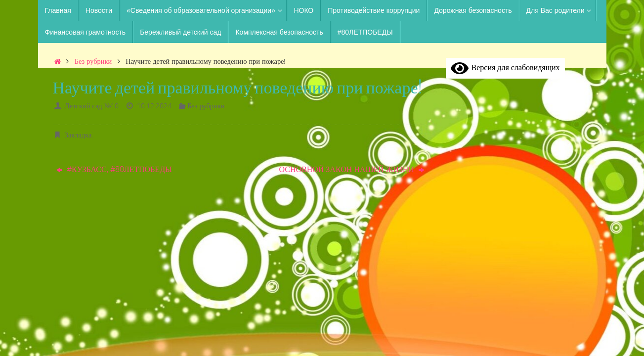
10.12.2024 (154, 106)
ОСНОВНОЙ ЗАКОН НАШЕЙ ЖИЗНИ (351, 169)
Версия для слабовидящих (505, 67)
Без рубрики (93, 61)
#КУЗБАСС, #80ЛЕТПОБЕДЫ (114, 169)
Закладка (78, 135)
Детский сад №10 (92, 106)
